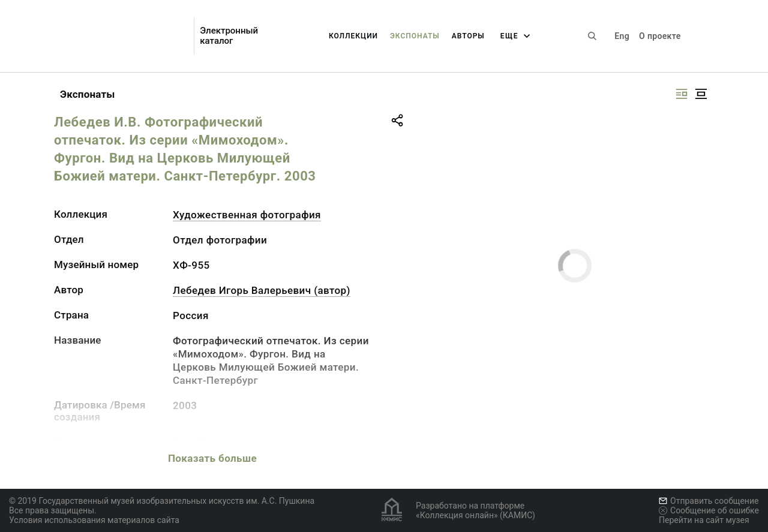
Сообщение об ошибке (709, 510)
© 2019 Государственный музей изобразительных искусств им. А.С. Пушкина (162, 501)
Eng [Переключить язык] (622, 36)
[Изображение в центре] (701, 94)
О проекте (660, 36)
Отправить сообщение (709, 501)
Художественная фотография (247, 215)
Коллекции (353, 36)
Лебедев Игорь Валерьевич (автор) (262, 290)
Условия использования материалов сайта (94, 520)
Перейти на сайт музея (704, 520)
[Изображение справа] (682, 94)
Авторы (468, 36)
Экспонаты (415, 36)
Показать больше (212, 458)
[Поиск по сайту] (592, 36)
